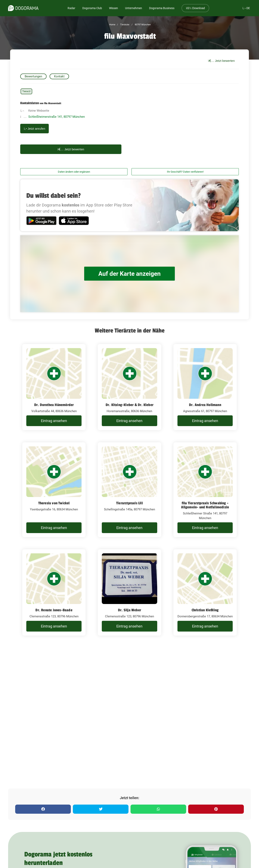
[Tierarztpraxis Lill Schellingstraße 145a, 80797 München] (129, 490)
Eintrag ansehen (54, 421)
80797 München (142, 25)
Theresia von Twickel (54, 503)
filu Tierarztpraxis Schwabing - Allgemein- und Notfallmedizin (205, 505)
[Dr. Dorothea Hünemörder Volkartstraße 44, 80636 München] (54, 387)
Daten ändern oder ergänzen (74, 172)
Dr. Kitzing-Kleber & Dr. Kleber (129, 405)
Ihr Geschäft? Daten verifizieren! (185, 172)
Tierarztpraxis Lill (129, 503)
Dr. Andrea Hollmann (205, 405)
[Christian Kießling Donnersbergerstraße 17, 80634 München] (205, 592)
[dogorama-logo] (23, 8)
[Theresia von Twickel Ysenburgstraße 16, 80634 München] (54, 490)
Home (112, 25)
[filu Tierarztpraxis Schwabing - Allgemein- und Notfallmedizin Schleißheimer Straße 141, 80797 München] (205, 490)
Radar (71, 8)
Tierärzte (124, 25)
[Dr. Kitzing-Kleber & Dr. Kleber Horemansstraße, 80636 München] (129, 387)
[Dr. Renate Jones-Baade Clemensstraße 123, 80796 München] (54, 592)
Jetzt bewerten (221, 61)
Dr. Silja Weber (129, 610)
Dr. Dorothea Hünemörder (54, 405)
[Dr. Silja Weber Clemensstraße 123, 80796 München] (129, 592)
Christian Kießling (205, 610)
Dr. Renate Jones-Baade (54, 610)
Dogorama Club (92, 8)
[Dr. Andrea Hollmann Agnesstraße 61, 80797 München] (205, 387)
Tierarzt (26, 91)
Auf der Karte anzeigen (129, 274)
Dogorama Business (162, 8)
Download (195, 8)
